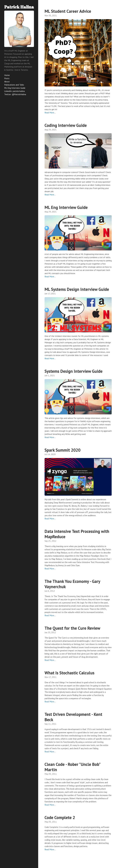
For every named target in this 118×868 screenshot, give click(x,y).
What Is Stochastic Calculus (69, 673)
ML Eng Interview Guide (15, 88)
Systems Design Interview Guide (74, 371)
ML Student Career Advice (68, 11)
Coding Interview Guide (66, 125)
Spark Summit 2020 (63, 450)
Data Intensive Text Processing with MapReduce (77, 534)
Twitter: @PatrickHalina (15, 94)
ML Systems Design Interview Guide (77, 289)
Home (7, 75)
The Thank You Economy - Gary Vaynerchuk (72, 584)
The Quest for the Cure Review (72, 628)
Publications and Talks (14, 85)
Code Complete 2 (60, 817)
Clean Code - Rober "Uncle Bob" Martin (72, 767)
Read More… (50, 113)
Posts (7, 78)
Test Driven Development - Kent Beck (73, 717)
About (7, 82)
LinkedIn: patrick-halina (14, 91)
